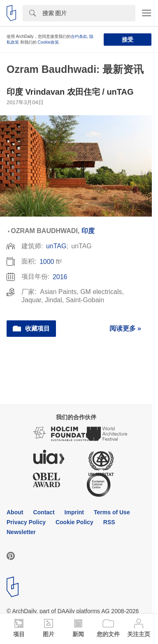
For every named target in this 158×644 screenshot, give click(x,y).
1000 (47, 262)
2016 (60, 277)
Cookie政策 (48, 42)
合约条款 (79, 36)
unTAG (56, 246)
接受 (128, 40)
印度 (88, 231)
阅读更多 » (125, 328)
